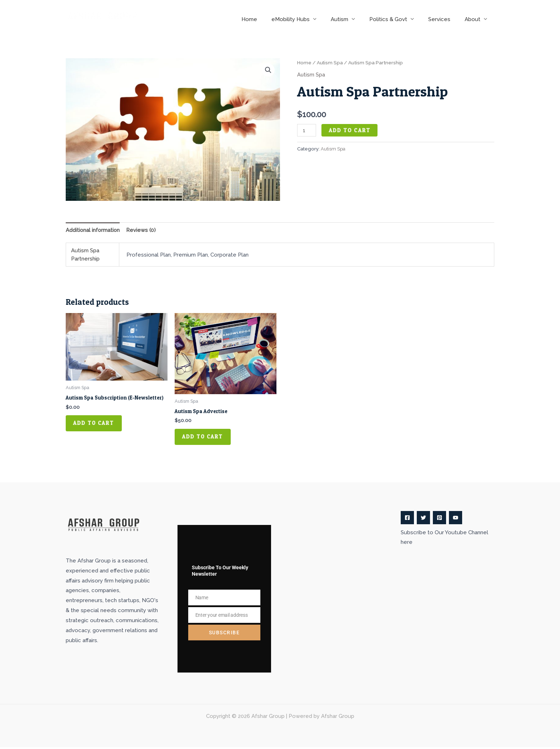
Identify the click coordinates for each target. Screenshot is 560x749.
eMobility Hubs (307, 19)
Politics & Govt (397, 19)
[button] (268, 70)
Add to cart (350, 130)
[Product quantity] (307, 130)
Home (269, 19)
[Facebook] (407, 519)
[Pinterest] (439, 519)
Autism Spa (330, 63)
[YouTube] (456, 519)
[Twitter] (423, 519)
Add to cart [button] (96, 424)
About (474, 19)
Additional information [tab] (93, 230)
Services (445, 19)
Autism (352, 19)
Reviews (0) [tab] (142, 230)
